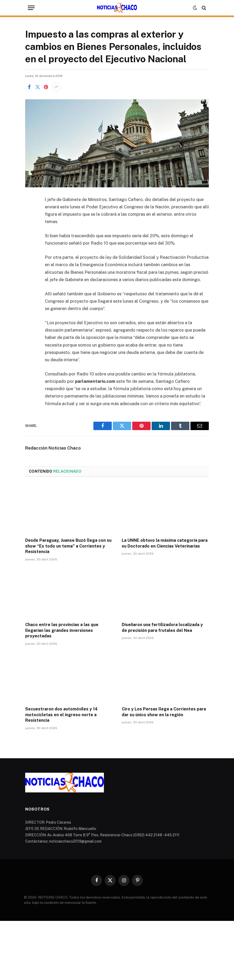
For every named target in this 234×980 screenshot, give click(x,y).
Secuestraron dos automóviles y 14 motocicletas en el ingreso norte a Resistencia (61, 715)
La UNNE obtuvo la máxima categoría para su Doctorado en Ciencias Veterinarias (165, 543)
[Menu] (31, 8)
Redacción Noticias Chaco (53, 448)
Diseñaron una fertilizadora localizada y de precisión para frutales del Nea (162, 628)
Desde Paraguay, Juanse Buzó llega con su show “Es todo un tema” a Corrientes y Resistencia (68, 546)
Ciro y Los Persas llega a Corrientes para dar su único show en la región (164, 712)
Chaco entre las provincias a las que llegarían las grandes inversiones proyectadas (62, 630)
